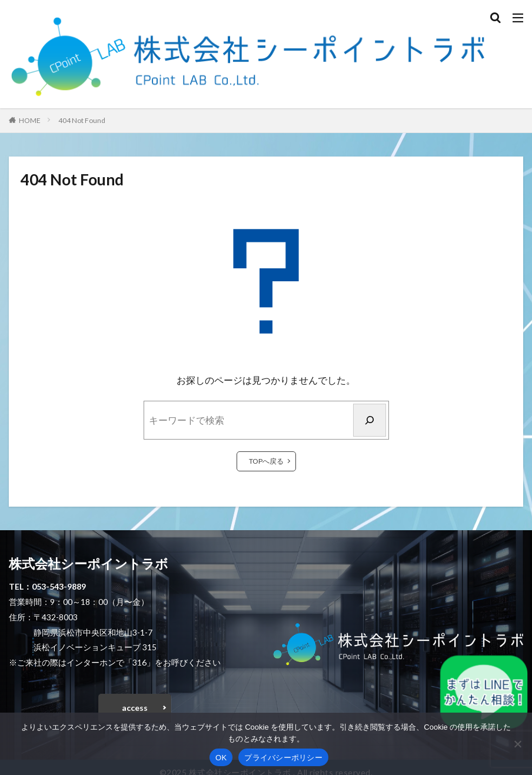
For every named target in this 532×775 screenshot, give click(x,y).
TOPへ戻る (266, 461)
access (135, 708)
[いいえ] (517, 744)
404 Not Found (82, 120)
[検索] (370, 420)
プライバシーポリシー (283, 758)
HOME (30, 120)
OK (221, 758)
